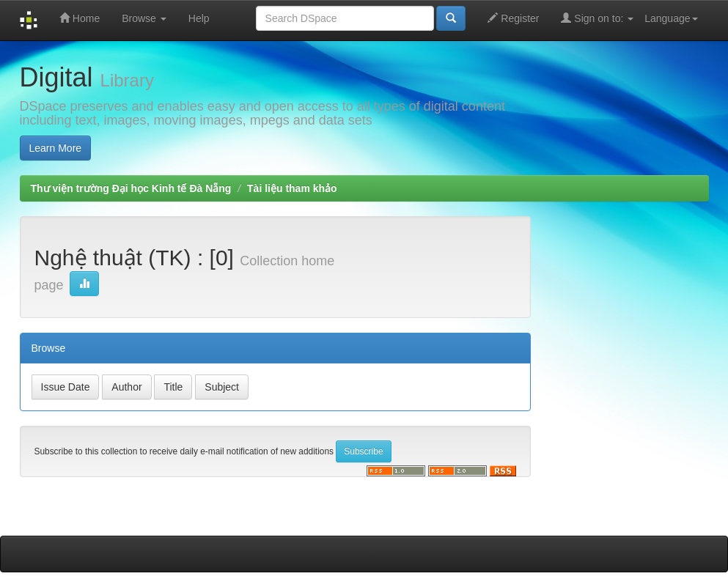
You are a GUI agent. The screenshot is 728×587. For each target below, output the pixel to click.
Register (513, 18)
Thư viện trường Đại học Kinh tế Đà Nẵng (131, 188)
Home (80, 18)
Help (199, 18)
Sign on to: (597, 18)
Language (671, 18)
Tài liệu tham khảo (292, 188)
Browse (144, 18)
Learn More (56, 148)
